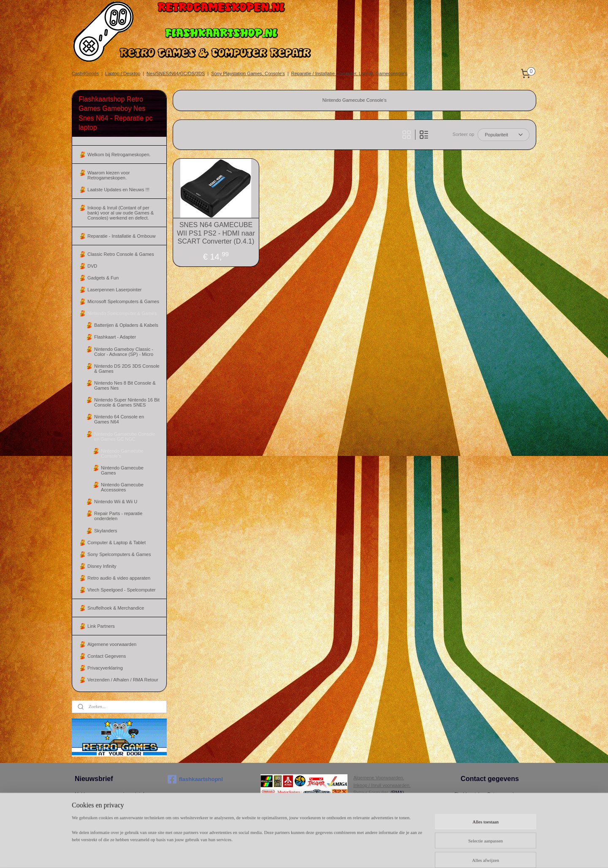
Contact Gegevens (107, 656)
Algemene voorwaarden (112, 644)
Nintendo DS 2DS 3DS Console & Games (127, 369)
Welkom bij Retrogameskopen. (119, 155)
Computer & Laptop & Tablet (117, 542)
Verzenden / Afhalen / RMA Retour (123, 680)
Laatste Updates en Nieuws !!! (118, 190)
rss (358, 852)
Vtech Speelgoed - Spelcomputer (121, 590)
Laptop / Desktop (123, 73)
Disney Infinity (102, 566)
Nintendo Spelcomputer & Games (122, 313)
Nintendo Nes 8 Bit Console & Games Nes (125, 385)
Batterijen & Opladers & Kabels (126, 325)
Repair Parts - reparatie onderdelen (118, 516)
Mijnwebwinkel (451, 852)
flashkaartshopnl (195, 779)
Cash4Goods (85, 73)
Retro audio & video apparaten (119, 578)
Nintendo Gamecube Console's (122, 453)
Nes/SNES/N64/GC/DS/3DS (176, 73)
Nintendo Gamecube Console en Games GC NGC (125, 437)
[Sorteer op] (503, 135)
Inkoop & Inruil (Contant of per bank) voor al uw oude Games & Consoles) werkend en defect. (121, 213)
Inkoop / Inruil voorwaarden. (382, 785)
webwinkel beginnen (385, 852)
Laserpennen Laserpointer (114, 290)
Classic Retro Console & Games (121, 254)
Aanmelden (93, 810)
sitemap (343, 852)
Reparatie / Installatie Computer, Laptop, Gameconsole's (349, 73)
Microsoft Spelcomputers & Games (123, 301)
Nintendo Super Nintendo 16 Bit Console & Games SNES (127, 402)
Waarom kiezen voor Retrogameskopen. (109, 175)
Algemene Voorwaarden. (379, 778)
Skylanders (106, 531)
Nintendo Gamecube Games (122, 470)
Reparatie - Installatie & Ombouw (121, 236)
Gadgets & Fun (103, 278)
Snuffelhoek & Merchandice (116, 608)
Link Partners (101, 626)
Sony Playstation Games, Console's (248, 73)
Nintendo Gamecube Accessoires (122, 487)
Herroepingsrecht (371, 800)
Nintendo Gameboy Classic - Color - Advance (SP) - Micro (124, 352)
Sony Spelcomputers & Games (119, 554)
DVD (92, 266)
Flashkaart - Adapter (115, 337)
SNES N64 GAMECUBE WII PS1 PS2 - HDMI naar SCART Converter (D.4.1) (216, 233)
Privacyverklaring (105, 668)
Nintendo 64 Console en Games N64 (119, 419)
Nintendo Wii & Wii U (116, 502)
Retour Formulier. (371, 792)
